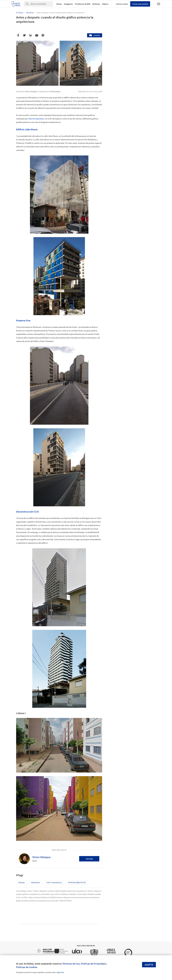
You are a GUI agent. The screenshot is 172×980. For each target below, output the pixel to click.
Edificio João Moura (27, 129)
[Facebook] (18, 35)
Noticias (96, 4)
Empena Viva (23, 320)
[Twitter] (24, 35)
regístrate (60, 972)
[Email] (37, 35)
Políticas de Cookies (27, 967)
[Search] (42, 4)
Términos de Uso (71, 964)
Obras (59, 4)
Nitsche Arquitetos (36, 119)
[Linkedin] (31, 35)
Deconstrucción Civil (27, 512)
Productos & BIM (83, 4)
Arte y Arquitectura (54, 882)
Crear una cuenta (140, 4)
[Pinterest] (43, 35)
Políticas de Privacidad (93, 964)
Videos (105, 4)
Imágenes (68, 4)
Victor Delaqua (41, 857)
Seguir (89, 859)
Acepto (149, 965)
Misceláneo (36, 882)
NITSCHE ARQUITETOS (77, 882)
